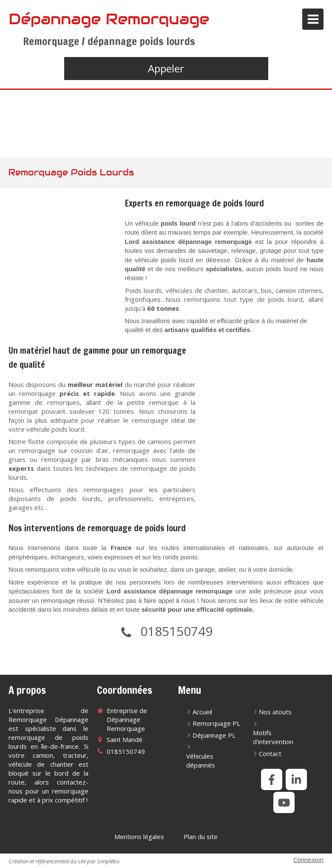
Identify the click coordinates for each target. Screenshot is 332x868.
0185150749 (176, 631)
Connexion (308, 859)
